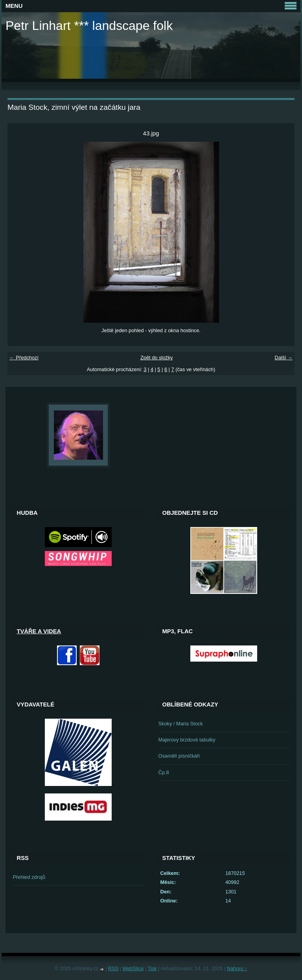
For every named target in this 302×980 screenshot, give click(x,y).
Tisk (152, 968)
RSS (113, 968)
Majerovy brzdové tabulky (187, 740)
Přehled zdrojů (29, 877)
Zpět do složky (157, 358)
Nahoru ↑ (237, 968)
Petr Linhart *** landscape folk (89, 26)
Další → (284, 358)
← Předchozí (24, 358)
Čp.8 (164, 772)
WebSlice (133, 968)
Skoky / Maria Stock (181, 724)
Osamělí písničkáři (179, 756)
